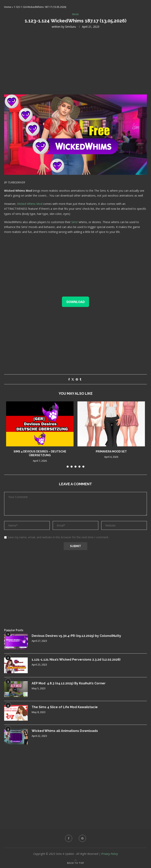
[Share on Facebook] (69, 379)
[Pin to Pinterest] (77, 379)
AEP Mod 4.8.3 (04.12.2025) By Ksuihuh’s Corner (69, 683)
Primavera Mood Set (111, 451)
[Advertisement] (75, 61)
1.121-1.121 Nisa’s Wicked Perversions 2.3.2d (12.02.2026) (75, 660)
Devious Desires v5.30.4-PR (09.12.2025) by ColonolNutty (76, 636)
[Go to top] (75, 863)
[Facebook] (69, 838)
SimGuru (70, 27)
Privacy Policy (110, 854)
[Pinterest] (82, 838)
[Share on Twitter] (73, 379)
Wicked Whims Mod (30, 204)
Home (8, 7)
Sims (74, 222)
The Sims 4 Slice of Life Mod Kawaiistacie (65, 707)
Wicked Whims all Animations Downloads (65, 731)
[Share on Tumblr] (80, 379)
